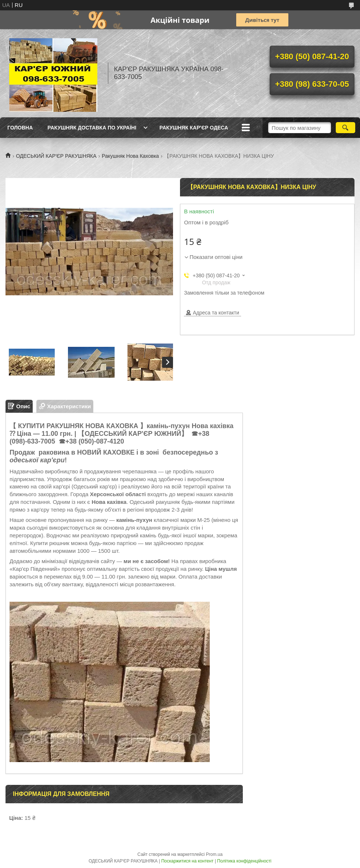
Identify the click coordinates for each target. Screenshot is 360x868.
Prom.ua (214, 854)
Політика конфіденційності (244, 861)
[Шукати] (345, 128)
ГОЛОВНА (20, 128)
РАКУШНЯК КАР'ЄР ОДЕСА (194, 128)
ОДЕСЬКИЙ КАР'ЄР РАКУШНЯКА (56, 156)
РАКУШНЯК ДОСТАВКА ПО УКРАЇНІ (92, 128)
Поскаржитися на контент (187, 861)
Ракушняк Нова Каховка (130, 156)
